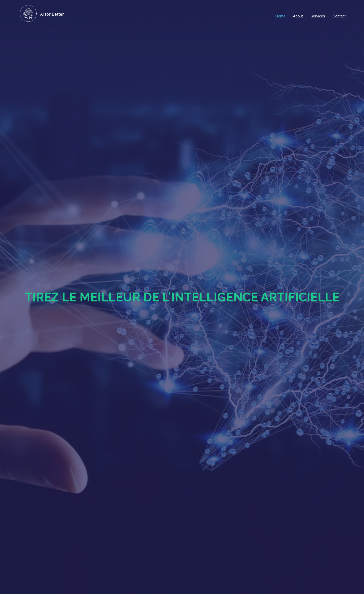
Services (318, 16)
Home (280, 16)
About (298, 16)
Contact (339, 16)
